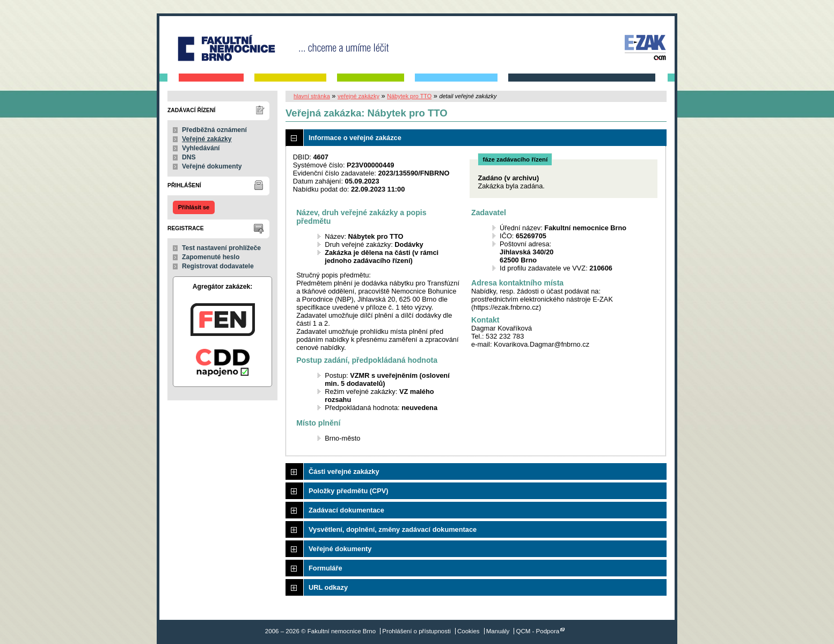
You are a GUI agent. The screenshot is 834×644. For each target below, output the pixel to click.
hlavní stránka (312, 96)
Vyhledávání (201, 148)
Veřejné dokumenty (212, 166)
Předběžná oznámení (214, 130)
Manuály (498, 631)
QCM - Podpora (538, 631)
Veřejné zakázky (207, 139)
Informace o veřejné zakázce (355, 138)
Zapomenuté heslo (211, 257)
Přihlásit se (194, 207)
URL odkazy (328, 587)
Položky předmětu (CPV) (349, 491)
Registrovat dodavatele (218, 266)
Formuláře (325, 568)
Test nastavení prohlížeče (221, 248)
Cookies (469, 631)
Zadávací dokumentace (346, 510)
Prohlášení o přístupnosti (416, 631)
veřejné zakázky (359, 96)
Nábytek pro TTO (409, 96)
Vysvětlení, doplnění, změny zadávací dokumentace (393, 529)
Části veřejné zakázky (344, 471)
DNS (189, 157)
